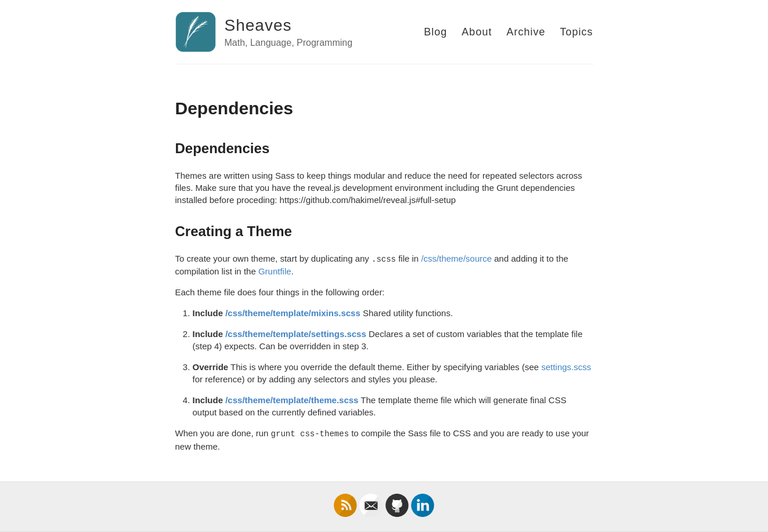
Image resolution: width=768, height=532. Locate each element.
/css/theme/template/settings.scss (296, 334)
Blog (435, 32)
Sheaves (258, 25)
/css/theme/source (456, 258)
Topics (576, 32)
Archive (526, 32)
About (477, 32)
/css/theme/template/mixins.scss (293, 313)
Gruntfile (275, 271)
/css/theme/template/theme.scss (292, 400)
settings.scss (566, 367)
